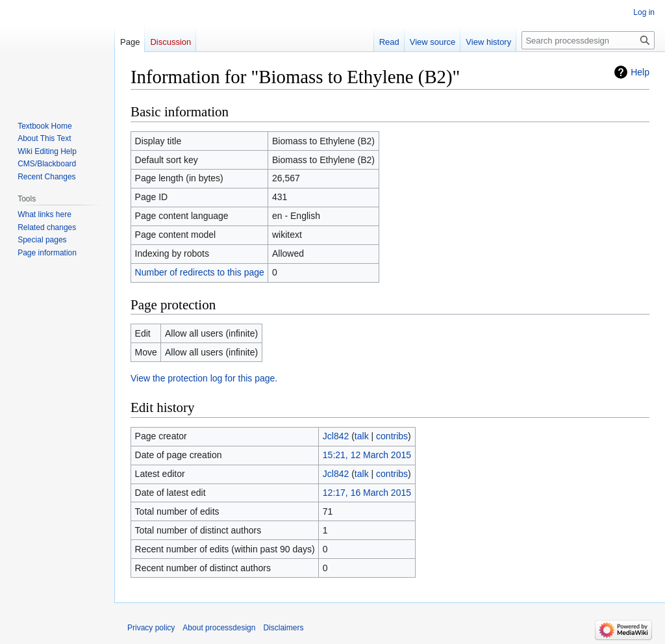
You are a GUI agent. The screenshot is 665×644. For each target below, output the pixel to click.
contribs (392, 436)
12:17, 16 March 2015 (367, 493)
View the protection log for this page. (204, 378)
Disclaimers (283, 628)
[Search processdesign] (588, 40)
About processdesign (219, 628)
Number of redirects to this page (200, 272)
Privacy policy (151, 628)
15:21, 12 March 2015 (367, 455)
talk (362, 436)
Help (640, 72)
